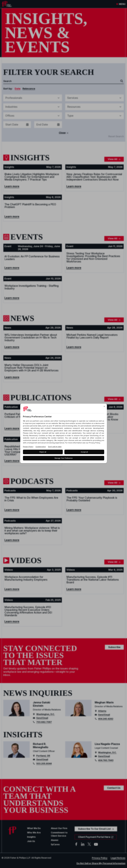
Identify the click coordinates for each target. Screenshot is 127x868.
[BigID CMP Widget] (64, 434)
